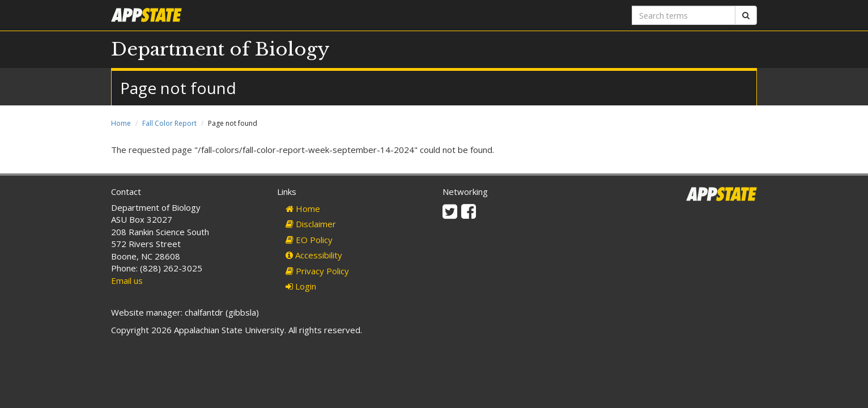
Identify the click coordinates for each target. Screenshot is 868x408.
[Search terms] (684, 15)
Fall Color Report (169, 123)
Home (121, 123)
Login (301, 286)
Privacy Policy (317, 271)
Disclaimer (311, 224)
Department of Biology (220, 49)
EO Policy (309, 240)
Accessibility (314, 255)
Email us (127, 280)
